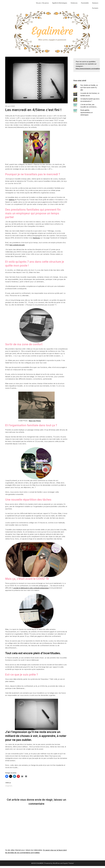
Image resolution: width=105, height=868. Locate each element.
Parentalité (85, 3)
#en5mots (37, 238)
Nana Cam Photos (36, 423)
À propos (95, 8)
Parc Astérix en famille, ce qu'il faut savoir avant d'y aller (89, 88)
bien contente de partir (18, 247)
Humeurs (95, 3)
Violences (74, 3)
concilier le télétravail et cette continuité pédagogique (32, 590)
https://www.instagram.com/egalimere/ (89, 69)
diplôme (12, 200)
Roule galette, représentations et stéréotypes (86, 112)
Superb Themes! (68, 865)
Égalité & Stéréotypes (60, 3)
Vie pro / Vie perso (42, 3)
